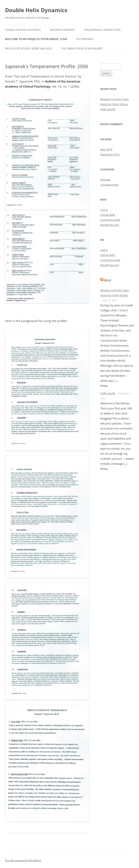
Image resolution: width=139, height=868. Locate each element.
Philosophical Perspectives (102, 30)
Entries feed (108, 215)
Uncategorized (109, 185)
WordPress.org (110, 225)
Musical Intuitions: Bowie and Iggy (29, 49)
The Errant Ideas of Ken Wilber (82, 49)
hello (108, 280)
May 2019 (106, 149)
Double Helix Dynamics (36, 10)
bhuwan (105, 180)
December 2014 (110, 154)
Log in (104, 210)
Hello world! (108, 109)
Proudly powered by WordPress (23, 860)
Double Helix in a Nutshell (23, 30)
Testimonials (85, 39)
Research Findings (62, 30)
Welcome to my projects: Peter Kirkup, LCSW (36, 39)
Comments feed (110, 220)
